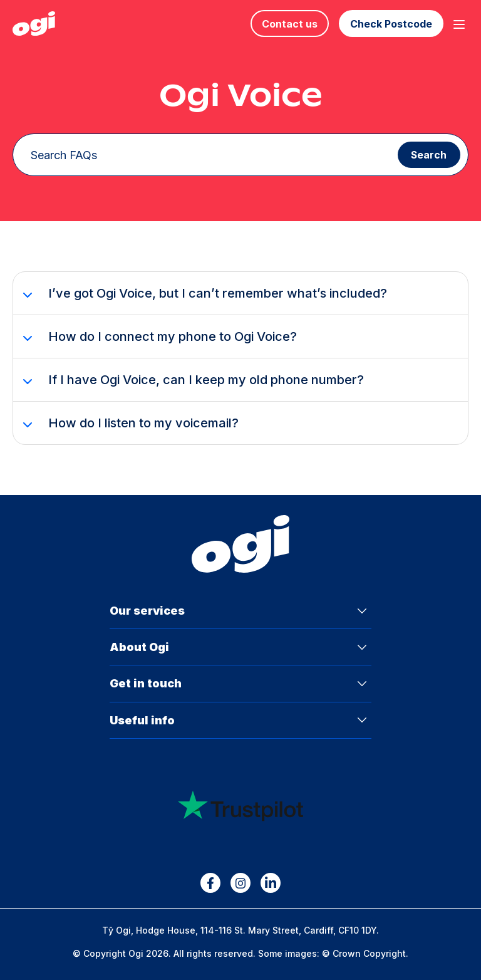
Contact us (290, 24)
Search (428, 155)
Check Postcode (391, 24)
